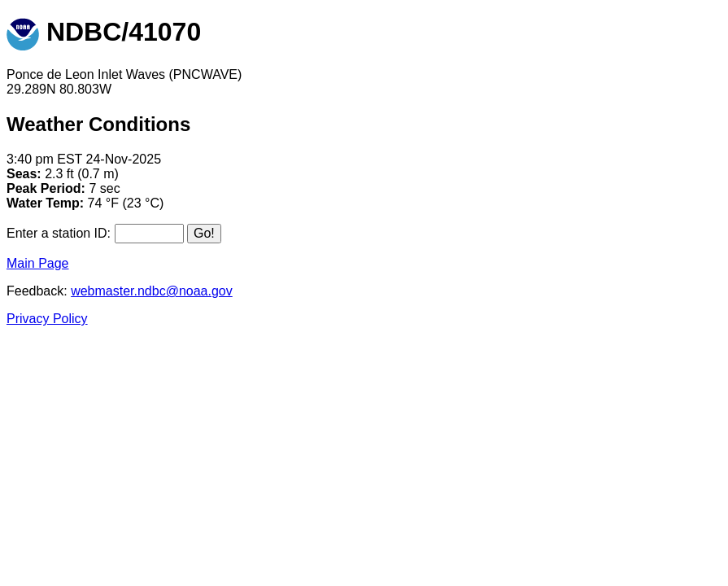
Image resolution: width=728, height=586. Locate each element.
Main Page (38, 263)
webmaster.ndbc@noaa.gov (152, 291)
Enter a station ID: (59, 233)
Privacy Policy (47, 319)
